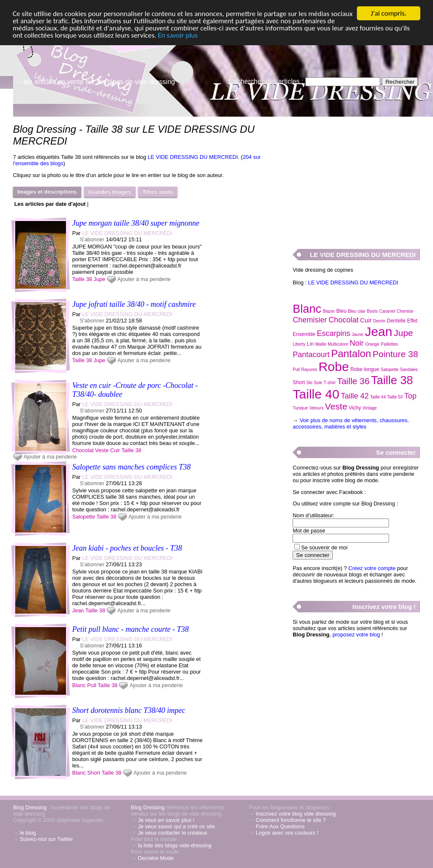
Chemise (405, 311)
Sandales (409, 370)
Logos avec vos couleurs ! (287, 833)
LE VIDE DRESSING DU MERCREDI (193, 157)
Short (94, 773)
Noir (357, 343)
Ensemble (304, 334)
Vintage (370, 408)
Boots (373, 311)
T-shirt (330, 383)
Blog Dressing (30, 807)
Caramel (387, 311)
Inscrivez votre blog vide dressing (296, 814)
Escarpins (333, 333)
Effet (412, 321)
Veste (102, 450)
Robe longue (365, 369)
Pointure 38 (395, 354)
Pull (92, 685)
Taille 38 (82, 279)
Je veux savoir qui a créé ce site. (177, 826)
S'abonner (92, 239)
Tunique (300, 408)
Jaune (358, 334)
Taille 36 (353, 381)
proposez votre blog (356, 635)
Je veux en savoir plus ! (166, 820)
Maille (321, 344)
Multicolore (338, 344)
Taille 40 (316, 394)
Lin (310, 344)
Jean (78, 610)
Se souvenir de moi (324, 547)
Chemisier (310, 320)
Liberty (299, 344)
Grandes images (110, 192)
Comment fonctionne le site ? (291, 820)
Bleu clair (357, 311)
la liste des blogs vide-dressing (175, 845)
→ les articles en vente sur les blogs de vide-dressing (95, 82)
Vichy (355, 408)
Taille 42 (355, 396)
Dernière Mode (156, 858)
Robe (334, 367)
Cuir (115, 450)
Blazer (329, 311)
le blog (28, 833)
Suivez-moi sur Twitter (47, 839)
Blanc (79, 685)
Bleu (341, 311)
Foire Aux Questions (280, 826)
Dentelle (396, 321)
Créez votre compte (372, 568)
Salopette (84, 517)
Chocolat (83, 450)
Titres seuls (158, 192)
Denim (380, 321)
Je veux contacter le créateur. (173, 833)
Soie (318, 383)
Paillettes (390, 344)
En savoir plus (178, 35)
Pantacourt (311, 355)
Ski (310, 383)
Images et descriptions (47, 192)
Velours (317, 408)
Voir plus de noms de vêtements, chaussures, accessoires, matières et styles (351, 423)
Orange (372, 344)
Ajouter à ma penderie (144, 279)
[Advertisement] (356, 178)
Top (410, 396)
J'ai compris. (389, 13)
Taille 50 (395, 397)
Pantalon (351, 353)
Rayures (309, 370)
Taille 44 (378, 397)
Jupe (99, 279)
